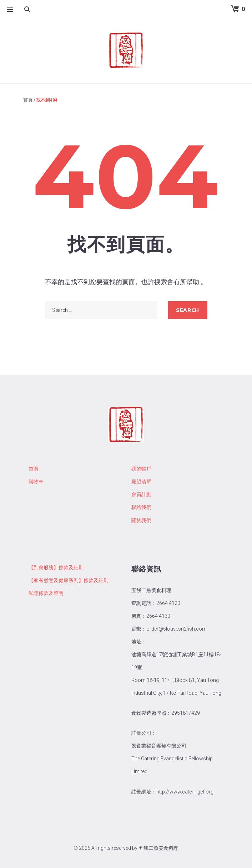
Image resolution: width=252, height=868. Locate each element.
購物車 (36, 482)
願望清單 (141, 482)
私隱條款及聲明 (46, 593)
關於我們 (141, 520)
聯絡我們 (141, 507)
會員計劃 (141, 494)
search (187, 310)
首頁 (28, 100)
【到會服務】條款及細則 (56, 567)
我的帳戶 (141, 469)
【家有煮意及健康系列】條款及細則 (69, 580)
